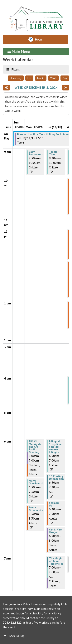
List (29, 78)
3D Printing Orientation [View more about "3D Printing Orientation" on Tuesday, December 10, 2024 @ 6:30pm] (56, 477)
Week (53, 78)
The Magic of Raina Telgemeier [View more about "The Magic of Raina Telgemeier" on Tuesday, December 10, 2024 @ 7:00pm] (56, 561)
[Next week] (66, 88)
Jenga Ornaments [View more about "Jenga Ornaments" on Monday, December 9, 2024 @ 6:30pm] (36, 509)
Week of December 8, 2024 (36, 88)
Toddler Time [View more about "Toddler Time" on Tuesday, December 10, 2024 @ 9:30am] (54, 153)
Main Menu (19, 51)
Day (65, 78)
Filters (15, 69)
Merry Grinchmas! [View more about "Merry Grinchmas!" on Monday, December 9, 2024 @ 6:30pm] (36, 482)
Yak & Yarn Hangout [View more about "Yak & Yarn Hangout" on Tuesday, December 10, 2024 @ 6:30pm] (56, 531)
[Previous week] (6, 88)
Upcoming (16, 78)
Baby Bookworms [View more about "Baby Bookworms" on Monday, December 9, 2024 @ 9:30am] (36, 153)
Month (41, 78)
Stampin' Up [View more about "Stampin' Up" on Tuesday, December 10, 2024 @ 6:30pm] (55, 504)
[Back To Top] (36, 636)
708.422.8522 (12, 622)
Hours (40, 39)
